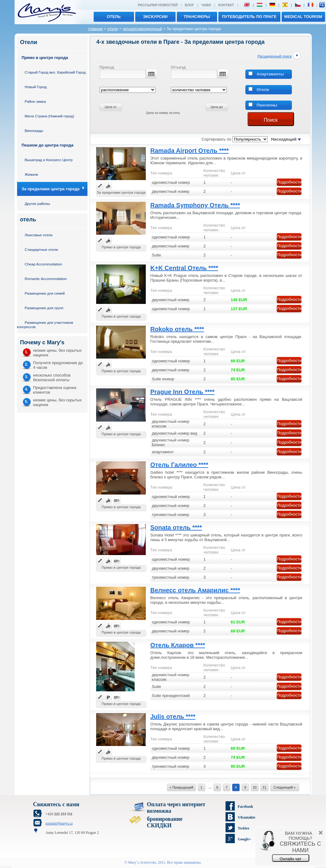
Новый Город (36, 87)
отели (113, 29)
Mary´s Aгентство (142, 862)
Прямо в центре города (45, 58)
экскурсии (155, 17)
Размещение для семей (45, 293)
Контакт (226, 5)
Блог (190, 5)
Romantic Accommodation (46, 279)
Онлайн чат (291, 859)
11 (264, 787)
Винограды (34, 131)
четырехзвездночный (142, 29)
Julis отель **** (173, 717)
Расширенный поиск (275, 56)
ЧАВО (206, 5)
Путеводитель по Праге (249, 17)
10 (255, 787)
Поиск (270, 120)
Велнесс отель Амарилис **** (195, 590)
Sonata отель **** (176, 527)
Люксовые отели (39, 235)
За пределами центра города (51, 189)
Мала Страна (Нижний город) (49, 116)
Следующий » (285, 787)
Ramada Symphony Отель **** (195, 205)
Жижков (31, 174)
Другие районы (38, 203)
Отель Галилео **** (179, 465)
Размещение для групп (44, 308)
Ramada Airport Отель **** (190, 151)
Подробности (289, 182)
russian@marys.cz (59, 823)
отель (114, 17)
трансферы (197, 17)
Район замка (35, 101)
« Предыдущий (182, 787)
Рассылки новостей (158, 5)
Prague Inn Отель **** (183, 392)
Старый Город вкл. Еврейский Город (55, 72)
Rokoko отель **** (177, 329)
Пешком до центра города (48, 145)
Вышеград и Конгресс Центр (49, 160)
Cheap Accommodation (44, 264)
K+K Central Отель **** (184, 268)
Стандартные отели (41, 249)
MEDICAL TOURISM (303, 17)
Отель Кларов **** (178, 645)
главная (96, 29)
